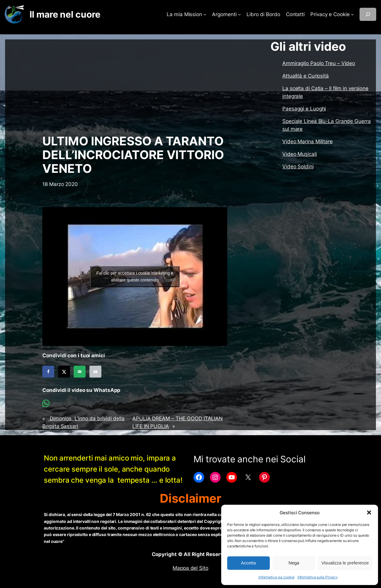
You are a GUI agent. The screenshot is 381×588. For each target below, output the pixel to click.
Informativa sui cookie (277, 577)
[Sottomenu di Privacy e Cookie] (352, 14)
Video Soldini (298, 167)
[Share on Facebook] (48, 372)
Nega (294, 563)
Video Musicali (300, 154)
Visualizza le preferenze (345, 563)
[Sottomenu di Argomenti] (239, 14)
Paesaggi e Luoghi (304, 109)
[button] (369, 512)
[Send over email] (80, 372)
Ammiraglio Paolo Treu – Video (319, 63)
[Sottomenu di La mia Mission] (205, 14)
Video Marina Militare (308, 141)
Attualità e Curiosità (306, 76)
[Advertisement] (135, 87)
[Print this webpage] (95, 372)
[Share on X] (64, 372)
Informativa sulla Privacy (318, 577)
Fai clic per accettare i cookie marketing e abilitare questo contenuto (135, 277)
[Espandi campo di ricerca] (368, 14)
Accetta (248, 563)
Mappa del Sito (190, 568)
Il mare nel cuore (65, 14)
